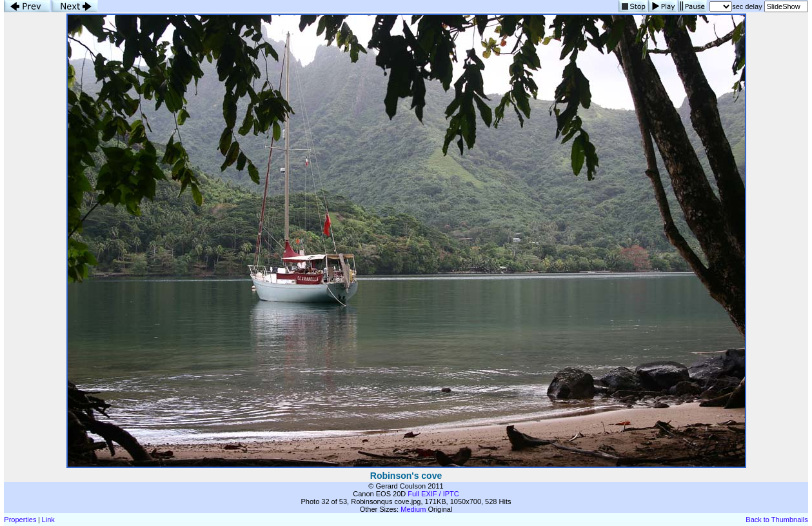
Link (48, 520)
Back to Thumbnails (777, 520)
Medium (413, 509)
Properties (20, 520)
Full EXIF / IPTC (433, 494)
